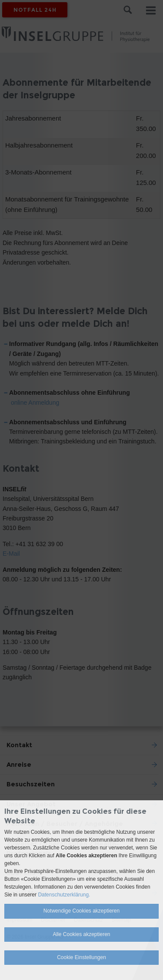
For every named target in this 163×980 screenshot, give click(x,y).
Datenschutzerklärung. (64, 895)
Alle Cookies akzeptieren (81, 934)
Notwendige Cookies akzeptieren (81, 911)
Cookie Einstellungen (81, 957)
